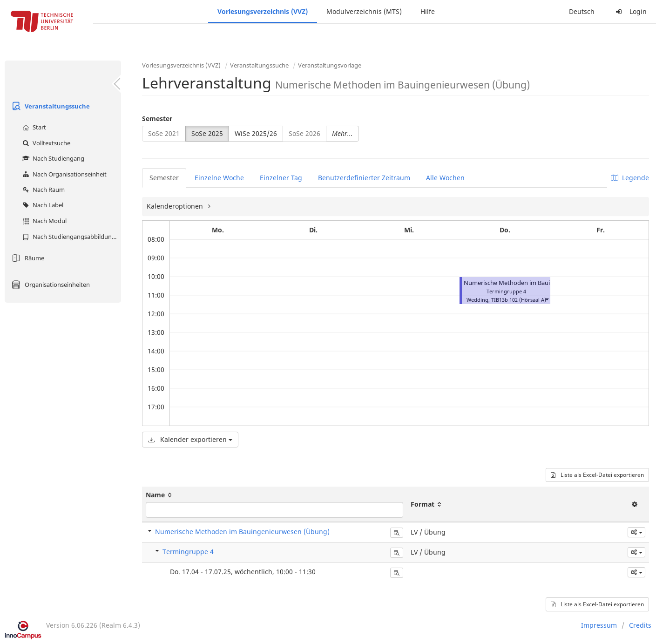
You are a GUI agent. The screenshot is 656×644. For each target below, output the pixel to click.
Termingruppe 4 (188, 552)
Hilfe (428, 11)
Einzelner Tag (281, 178)
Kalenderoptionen (176, 206)
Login (630, 11)
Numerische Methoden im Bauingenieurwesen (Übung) (541, 283)
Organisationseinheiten (50, 285)
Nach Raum (42, 190)
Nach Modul (43, 221)
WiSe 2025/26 (256, 133)
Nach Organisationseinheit (63, 174)
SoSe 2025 (207, 133)
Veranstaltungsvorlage (330, 65)
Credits (640, 625)
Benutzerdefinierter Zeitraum (364, 178)
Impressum (599, 625)
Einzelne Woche (219, 178)
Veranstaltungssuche (50, 106)
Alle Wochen (445, 178)
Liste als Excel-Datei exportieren (597, 475)
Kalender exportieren (190, 439)
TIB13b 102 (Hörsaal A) (519, 300)
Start (33, 127)
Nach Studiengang (52, 158)
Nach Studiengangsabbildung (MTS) (71, 237)
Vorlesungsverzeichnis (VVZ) (263, 11)
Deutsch (582, 11)
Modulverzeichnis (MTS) (364, 11)
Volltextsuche (45, 143)
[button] (547, 299)
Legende (630, 178)
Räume (27, 258)
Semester (157, 119)
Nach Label (42, 205)
